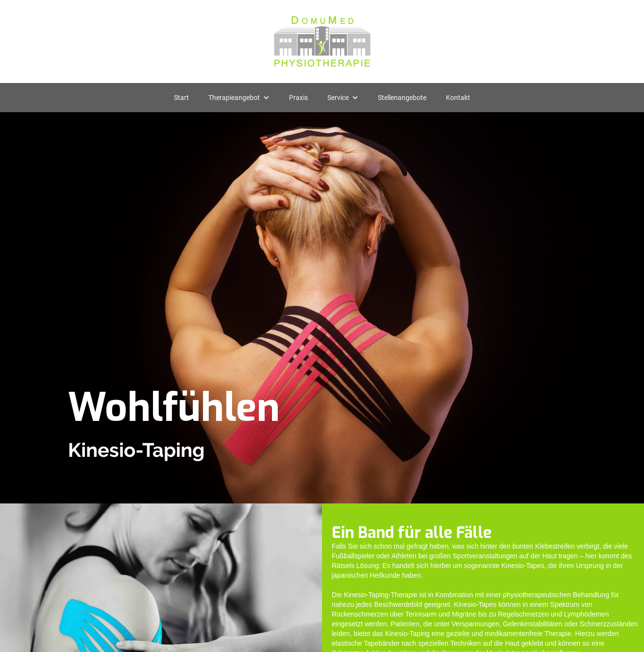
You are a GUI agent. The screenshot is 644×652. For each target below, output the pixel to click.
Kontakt (458, 98)
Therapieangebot (234, 98)
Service (338, 98)
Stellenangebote (402, 98)
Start (181, 98)
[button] (239, 98)
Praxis (298, 98)
